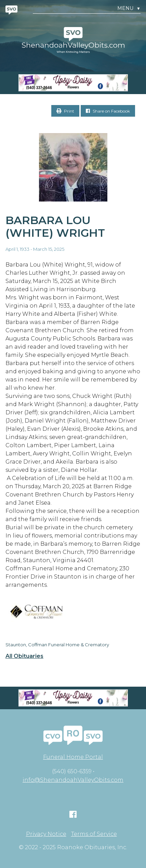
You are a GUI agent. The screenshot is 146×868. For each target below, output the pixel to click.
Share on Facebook (108, 111)
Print (65, 111)
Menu (129, 8)
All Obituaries (24, 656)
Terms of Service (94, 834)
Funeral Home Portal (73, 757)
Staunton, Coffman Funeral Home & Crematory (57, 645)
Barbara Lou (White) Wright (55, 226)
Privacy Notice (46, 834)
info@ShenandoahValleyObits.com (73, 780)
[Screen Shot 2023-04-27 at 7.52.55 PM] (73, 83)
